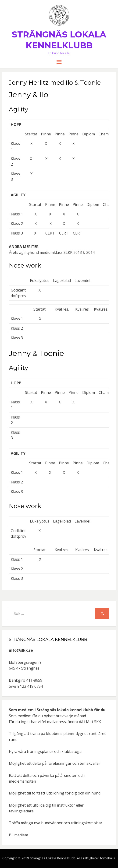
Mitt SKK (93, 722)
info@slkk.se (21, 650)
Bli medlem (18, 835)
